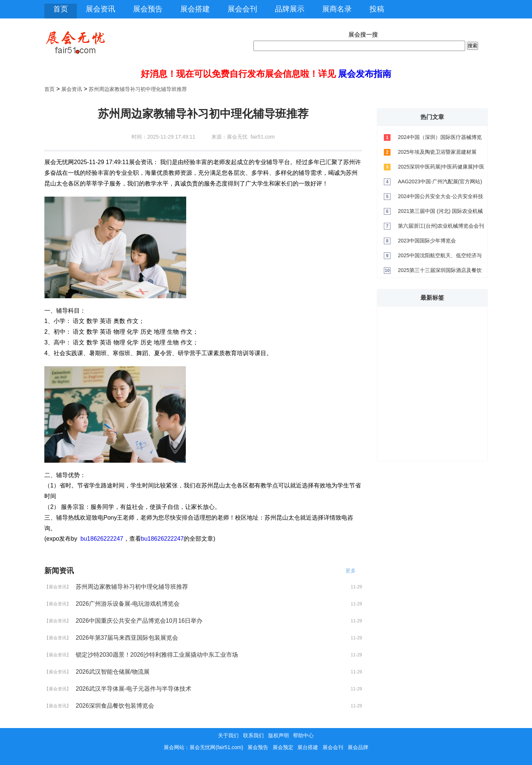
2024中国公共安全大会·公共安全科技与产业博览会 (441, 198)
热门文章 (432, 117)
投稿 (377, 9)
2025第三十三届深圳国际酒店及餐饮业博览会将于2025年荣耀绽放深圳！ (440, 272)
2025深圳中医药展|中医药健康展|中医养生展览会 (441, 169)
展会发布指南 (365, 74)
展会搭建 (195, 9)
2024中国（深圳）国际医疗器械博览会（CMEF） (440, 139)
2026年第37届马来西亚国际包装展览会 (127, 638)
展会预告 (148, 9)
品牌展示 (290, 9)
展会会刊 (242, 9)
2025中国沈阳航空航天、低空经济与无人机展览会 (440, 258)
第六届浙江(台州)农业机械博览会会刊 (441, 226)
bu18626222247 (102, 539)
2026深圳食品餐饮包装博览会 (115, 706)
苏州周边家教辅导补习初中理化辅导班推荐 (138, 89)
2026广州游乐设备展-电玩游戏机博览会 (128, 604)
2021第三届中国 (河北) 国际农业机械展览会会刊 (440, 213)
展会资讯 (100, 9)
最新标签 (432, 298)
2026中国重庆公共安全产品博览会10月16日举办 (139, 621)
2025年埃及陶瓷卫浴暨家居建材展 (437, 152)
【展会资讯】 (58, 587)
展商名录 (337, 9)
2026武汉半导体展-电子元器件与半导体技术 (134, 689)
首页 (61, 9)
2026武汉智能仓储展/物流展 (113, 672)
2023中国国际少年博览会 (427, 241)
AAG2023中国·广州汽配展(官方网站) (440, 181)
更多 (353, 571)
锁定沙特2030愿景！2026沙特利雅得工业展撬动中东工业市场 (157, 655)
